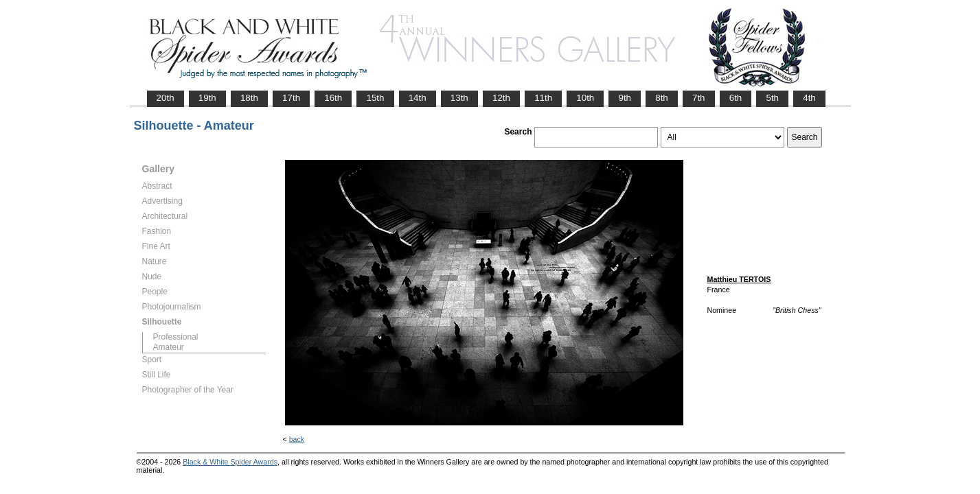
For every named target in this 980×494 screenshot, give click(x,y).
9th (625, 98)
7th (699, 98)
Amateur (169, 347)
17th (291, 98)
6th (736, 98)
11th (543, 98)
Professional (176, 337)
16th (333, 98)
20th (166, 98)
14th (418, 98)
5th (772, 98)
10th (585, 98)
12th (501, 98)
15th (375, 98)
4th (809, 98)
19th (207, 98)
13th (459, 98)
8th (662, 98)
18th (249, 98)
